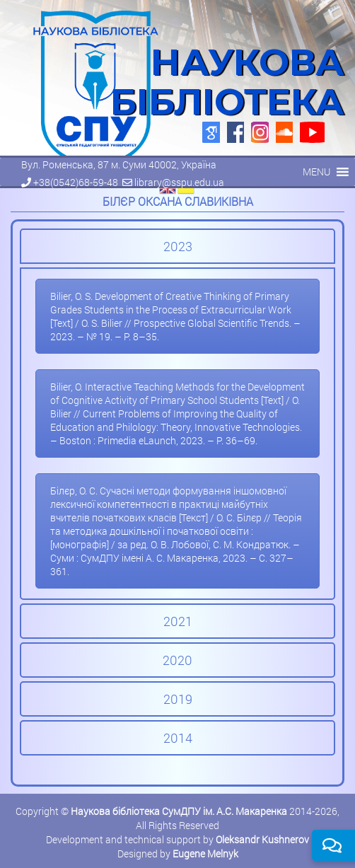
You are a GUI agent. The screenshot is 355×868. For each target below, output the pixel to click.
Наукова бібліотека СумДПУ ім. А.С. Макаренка (179, 811)
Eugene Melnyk (205, 853)
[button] (316, 172)
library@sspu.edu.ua (179, 182)
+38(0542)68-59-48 (76, 182)
